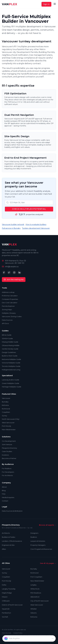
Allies (4, 549)
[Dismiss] (53, 638)
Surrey (4, 573)
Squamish (6, 609)
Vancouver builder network (13, 224)
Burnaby (34, 569)
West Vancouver (37, 605)
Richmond (34, 573)
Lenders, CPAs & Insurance (12, 541)
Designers (34, 533)
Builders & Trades (8, 537)
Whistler (34, 609)
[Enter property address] (30, 639)
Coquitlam (6, 577)
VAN (10, 4)
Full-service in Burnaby (11, 228)
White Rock (35, 589)
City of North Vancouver (40, 601)
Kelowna (34, 617)
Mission (5, 597)
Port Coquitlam (36, 577)
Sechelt (5, 617)
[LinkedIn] (19, 272)
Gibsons (33, 613)
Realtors (34, 537)
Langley (33, 585)
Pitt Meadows (36, 593)
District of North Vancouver (12, 605)
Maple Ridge (7, 593)
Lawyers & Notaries (38, 541)
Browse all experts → (48, 525)
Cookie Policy (18, 633)
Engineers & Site (8, 545)
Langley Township (9, 589)
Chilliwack (6, 601)
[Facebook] (4, 272)
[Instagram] (14, 272)
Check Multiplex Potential (29, 209)
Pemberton (6, 613)
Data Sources (6, 633)
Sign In (46, 4)
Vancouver (6, 569)
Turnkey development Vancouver (36, 228)
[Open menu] (55, 4)
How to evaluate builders (36, 224)
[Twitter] (9, 272)
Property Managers (38, 545)
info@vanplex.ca (12, 267)
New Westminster (37, 581)
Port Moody (6, 581)
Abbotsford (35, 597)
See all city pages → (48, 563)
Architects (6, 533)
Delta (4, 585)
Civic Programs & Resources (41, 549)
